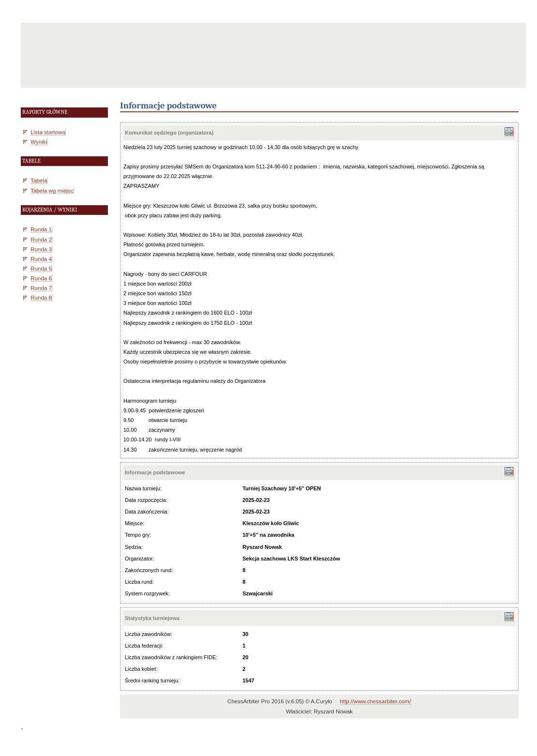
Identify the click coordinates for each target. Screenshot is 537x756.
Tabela (39, 180)
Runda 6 (41, 278)
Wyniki (39, 142)
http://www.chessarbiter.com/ (375, 701)
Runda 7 (41, 288)
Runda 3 (41, 249)
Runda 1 (41, 229)
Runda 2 (41, 239)
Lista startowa (48, 132)
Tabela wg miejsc (52, 190)
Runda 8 (41, 297)
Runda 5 (41, 268)
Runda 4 (41, 259)
